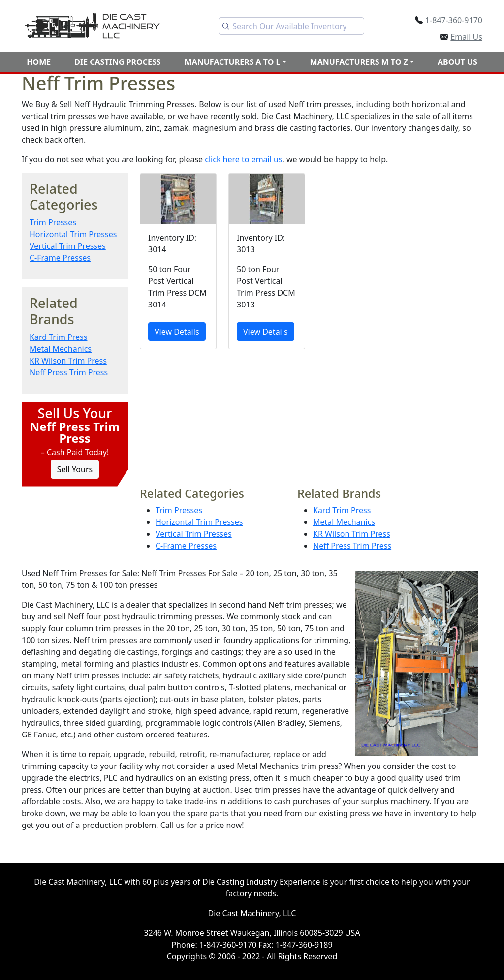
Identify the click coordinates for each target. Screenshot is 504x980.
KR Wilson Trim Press (68, 361)
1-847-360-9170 (454, 20)
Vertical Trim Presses (68, 246)
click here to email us (243, 159)
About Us (457, 62)
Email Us (466, 37)
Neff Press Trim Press (69, 372)
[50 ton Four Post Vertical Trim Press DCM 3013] (267, 261)
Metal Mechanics (61, 349)
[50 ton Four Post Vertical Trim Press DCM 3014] (178, 261)
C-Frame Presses (60, 258)
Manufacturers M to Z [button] (359, 62)
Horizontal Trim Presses (73, 234)
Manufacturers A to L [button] (233, 62)
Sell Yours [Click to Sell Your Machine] (75, 469)
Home (39, 62)
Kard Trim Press (58, 337)
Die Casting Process (117, 62)
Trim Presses (53, 222)
